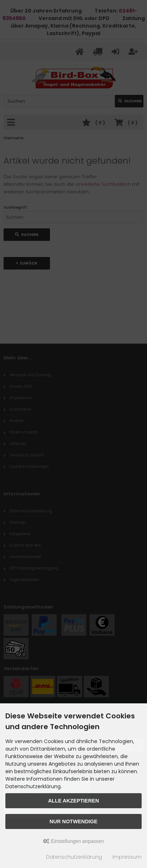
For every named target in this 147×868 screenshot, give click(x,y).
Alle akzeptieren (74, 801)
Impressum (127, 857)
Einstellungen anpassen (74, 841)
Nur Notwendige (73, 821)
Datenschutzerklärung (74, 857)
